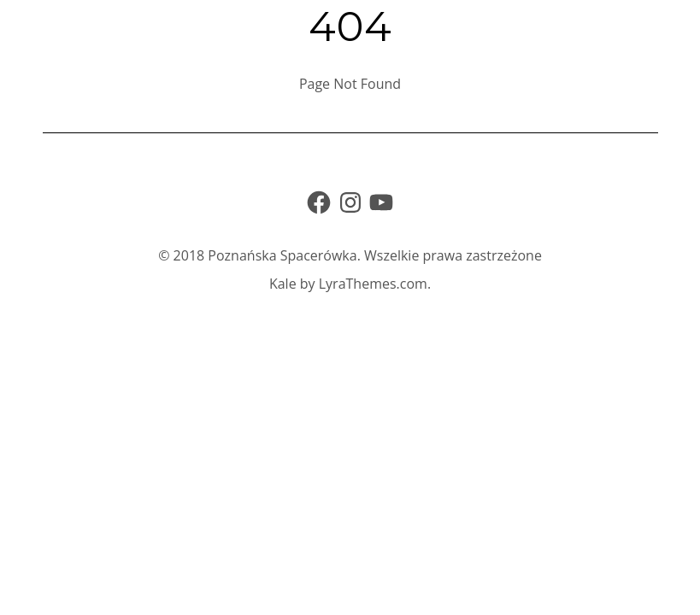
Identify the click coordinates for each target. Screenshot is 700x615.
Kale (283, 284)
